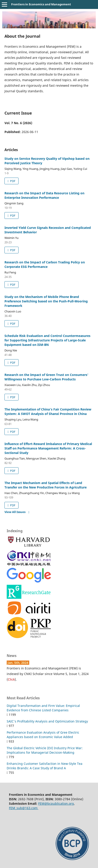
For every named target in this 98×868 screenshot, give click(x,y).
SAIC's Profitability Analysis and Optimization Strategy (47, 721)
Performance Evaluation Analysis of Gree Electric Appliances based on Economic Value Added (43, 735)
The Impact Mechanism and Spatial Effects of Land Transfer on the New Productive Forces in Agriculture (46, 485)
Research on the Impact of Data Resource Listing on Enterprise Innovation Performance (44, 195)
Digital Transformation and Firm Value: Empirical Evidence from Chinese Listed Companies (43, 708)
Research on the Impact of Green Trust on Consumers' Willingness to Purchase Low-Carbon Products (46, 377)
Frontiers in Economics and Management (41, 4)
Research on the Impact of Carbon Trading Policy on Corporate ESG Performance (45, 264)
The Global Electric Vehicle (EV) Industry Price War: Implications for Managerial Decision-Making (45, 750)
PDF (12, 181)
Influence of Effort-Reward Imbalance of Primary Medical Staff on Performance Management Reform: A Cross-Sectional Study (48, 448)
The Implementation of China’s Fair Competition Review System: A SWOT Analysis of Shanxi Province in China (48, 411)
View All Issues (15, 512)
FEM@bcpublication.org (56, 803)
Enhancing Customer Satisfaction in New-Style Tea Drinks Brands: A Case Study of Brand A (45, 766)
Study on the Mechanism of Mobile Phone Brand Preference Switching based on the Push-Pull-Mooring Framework (46, 301)
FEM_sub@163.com (24, 808)
